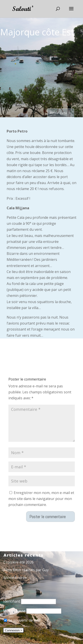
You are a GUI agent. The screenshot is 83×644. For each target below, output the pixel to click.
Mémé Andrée (15, 578)
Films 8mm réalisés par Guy (26, 570)
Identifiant (12, 601)
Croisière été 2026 (19, 562)
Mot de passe (14, 611)
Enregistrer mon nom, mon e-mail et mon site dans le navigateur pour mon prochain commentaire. (41, 499)
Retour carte (58, 113)
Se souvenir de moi (22, 620)
